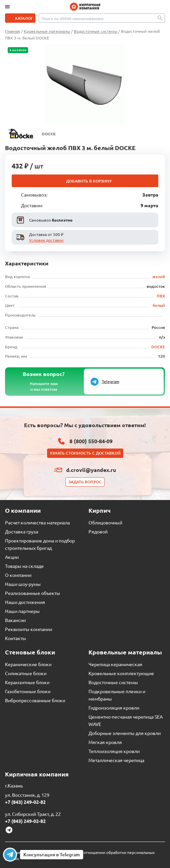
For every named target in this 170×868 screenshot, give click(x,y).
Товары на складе (24, 566)
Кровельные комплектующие (121, 673)
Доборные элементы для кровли (125, 733)
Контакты (16, 638)
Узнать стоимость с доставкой (85, 453)
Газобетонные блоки (28, 691)
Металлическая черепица (116, 760)
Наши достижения (25, 602)
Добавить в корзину (89, 181)
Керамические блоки (28, 664)
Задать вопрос (85, 482)
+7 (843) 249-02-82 (25, 802)
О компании (18, 575)
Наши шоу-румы (23, 584)
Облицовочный (105, 522)
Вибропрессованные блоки (35, 700)
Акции (12, 557)
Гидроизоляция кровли (114, 708)
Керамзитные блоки (27, 682)
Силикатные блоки (26, 673)
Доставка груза (22, 531)
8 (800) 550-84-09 (91, 441)
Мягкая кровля (105, 742)
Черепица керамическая (115, 664)
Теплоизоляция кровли (114, 751)
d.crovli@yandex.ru (91, 470)
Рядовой (98, 531)
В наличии (18, 50)
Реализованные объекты (33, 593)
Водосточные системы (113, 682)
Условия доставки (46, 240)
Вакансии (15, 620)
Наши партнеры (22, 611)
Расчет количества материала (37, 522)
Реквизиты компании (29, 629)
